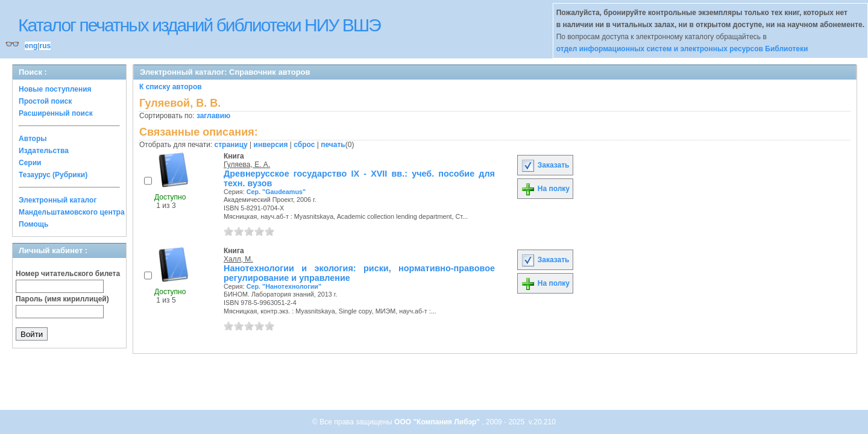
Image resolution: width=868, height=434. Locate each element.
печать (333, 145)
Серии (30, 163)
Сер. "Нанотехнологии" (284, 286)
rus (45, 46)
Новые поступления (55, 89)
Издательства (44, 151)
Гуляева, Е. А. (247, 165)
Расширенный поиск (56, 113)
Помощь (33, 224)
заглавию (213, 116)
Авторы (33, 139)
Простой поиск (45, 101)
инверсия (271, 145)
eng (31, 46)
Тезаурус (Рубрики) (53, 175)
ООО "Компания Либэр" (438, 422)
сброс (304, 145)
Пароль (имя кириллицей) (62, 299)
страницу (231, 145)
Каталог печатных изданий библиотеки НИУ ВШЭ (199, 25)
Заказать (545, 165)
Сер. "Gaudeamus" (276, 192)
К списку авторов (171, 87)
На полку (545, 189)
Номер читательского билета (68, 274)
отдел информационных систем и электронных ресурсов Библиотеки (682, 49)
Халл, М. (238, 259)
